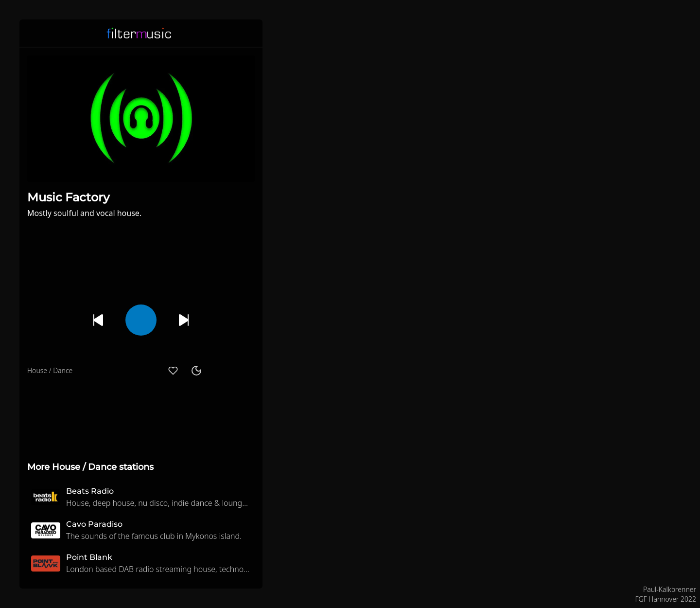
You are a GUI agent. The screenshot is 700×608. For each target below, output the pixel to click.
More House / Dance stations (90, 467)
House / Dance (50, 370)
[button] (249, 33)
